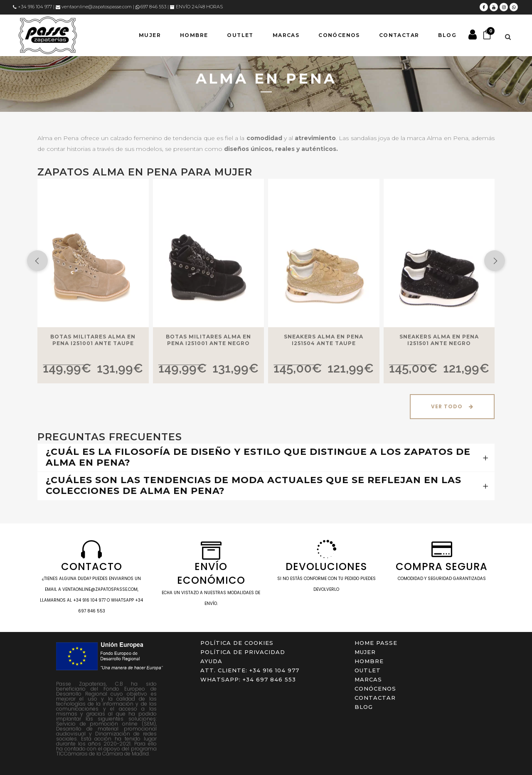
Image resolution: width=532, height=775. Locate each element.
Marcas (368, 679)
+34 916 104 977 (32, 7)
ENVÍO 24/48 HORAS (196, 7)
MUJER (365, 652)
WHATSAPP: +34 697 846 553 (248, 679)
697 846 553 (151, 7)
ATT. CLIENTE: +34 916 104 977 (250, 670)
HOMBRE (369, 661)
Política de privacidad (243, 652)
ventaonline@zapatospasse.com (94, 7)
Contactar (375, 698)
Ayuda (211, 661)
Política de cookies (237, 643)
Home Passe (376, 643)
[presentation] (37, 261)
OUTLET (368, 670)
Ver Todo (452, 406)
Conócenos (375, 689)
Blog (364, 707)
